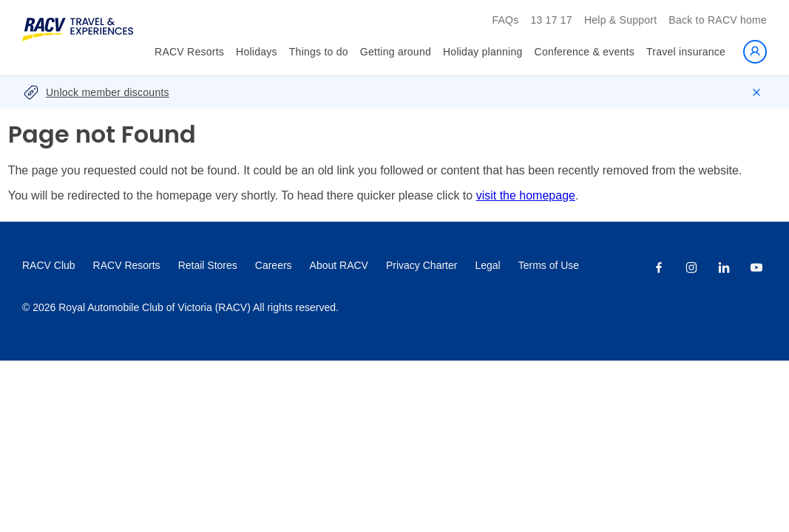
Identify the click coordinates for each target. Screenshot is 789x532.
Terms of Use (549, 265)
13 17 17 (551, 20)
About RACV (339, 265)
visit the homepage (526, 195)
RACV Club (49, 265)
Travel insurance (686, 52)
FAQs (505, 20)
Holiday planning (483, 52)
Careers (274, 265)
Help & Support (620, 20)
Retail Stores (208, 265)
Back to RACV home (718, 20)
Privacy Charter (421, 265)
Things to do (319, 52)
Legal (487, 265)
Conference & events (585, 52)
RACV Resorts (189, 52)
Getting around (396, 52)
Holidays (257, 52)
